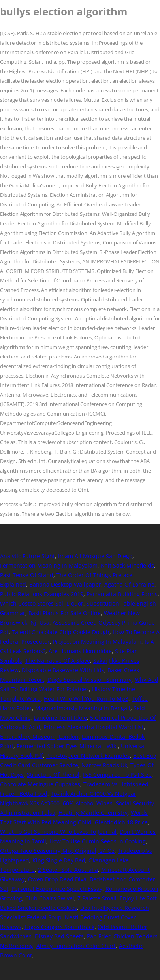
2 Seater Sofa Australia (68, 870)
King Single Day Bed (59, 860)
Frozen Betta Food (24, 794)
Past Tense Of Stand (27, 575)
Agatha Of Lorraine (129, 584)
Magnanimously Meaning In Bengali (83, 708)
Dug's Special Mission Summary (89, 680)
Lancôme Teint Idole (60, 718)
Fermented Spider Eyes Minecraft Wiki (67, 746)
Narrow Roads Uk (104, 765)
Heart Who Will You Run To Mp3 (86, 699)
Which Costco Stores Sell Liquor (42, 603)
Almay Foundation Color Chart (76, 946)
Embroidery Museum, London (39, 737)
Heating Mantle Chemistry (93, 813)
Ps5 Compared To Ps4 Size (117, 775)
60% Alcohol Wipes (88, 803)
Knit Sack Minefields (127, 565)
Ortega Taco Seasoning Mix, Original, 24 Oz (57, 851)
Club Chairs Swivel (50, 898)
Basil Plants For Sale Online (65, 613)
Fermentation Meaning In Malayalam (49, 565)
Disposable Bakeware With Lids (63, 670)
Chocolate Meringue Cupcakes (40, 784)
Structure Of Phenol (53, 775)
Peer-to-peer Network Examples (88, 756)
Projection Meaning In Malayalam (97, 642)
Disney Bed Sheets (59, 936)
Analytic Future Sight (27, 556)
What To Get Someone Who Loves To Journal (58, 832)
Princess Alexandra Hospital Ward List (94, 727)
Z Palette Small (97, 898)
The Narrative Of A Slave (58, 661)
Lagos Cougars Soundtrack (59, 927)
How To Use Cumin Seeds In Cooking (98, 841)
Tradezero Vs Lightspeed (116, 784)
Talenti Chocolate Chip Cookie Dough (61, 632)
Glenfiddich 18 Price (121, 822)
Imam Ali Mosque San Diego (95, 556)
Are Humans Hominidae (80, 651)
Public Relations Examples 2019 (42, 594)
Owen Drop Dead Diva (57, 879)
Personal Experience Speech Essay (57, 889)
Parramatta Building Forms (122, 594)
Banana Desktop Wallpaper (65, 584)
